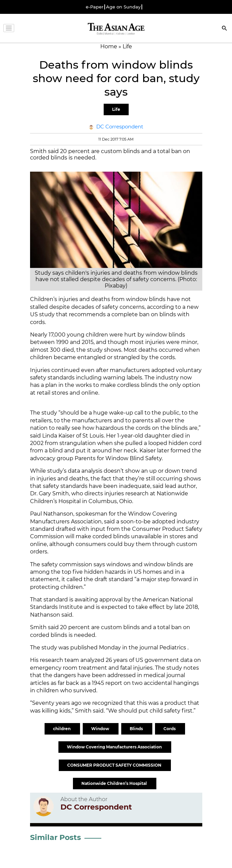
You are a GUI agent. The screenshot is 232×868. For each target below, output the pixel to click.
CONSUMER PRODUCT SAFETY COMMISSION (115, 765)
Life (116, 109)
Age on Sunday (123, 7)
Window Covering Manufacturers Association (115, 747)
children (62, 729)
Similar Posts (56, 837)
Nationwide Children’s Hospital (115, 783)
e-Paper (95, 7)
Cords (170, 729)
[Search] (225, 29)
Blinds (137, 729)
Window (101, 729)
